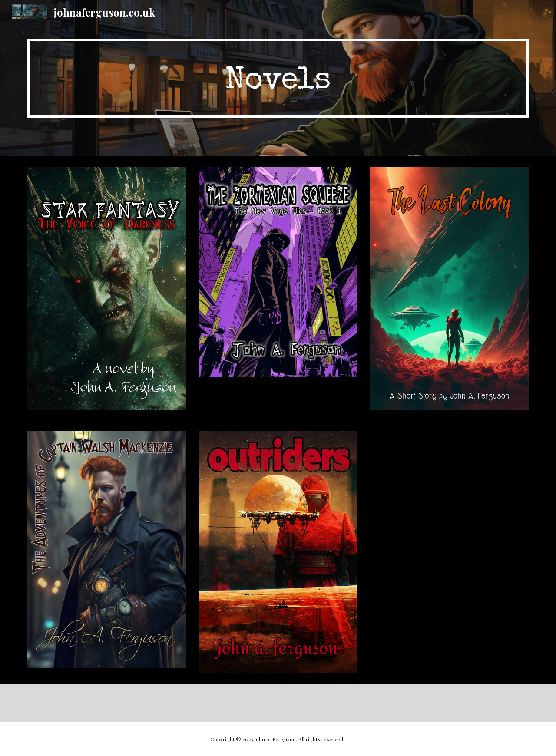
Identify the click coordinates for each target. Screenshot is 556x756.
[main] (278, 78)
